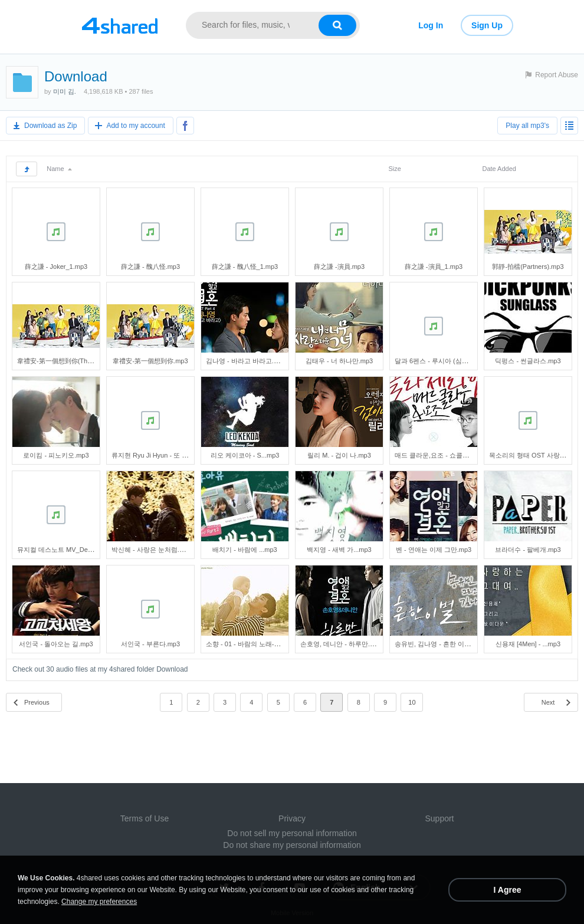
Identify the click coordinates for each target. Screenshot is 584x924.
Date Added (499, 169)
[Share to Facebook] (185, 126)
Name (59, 169)
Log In (431, 25)
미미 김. (65, 91)
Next (548, 702)
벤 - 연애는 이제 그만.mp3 (434, 550)
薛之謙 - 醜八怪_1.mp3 (245, 267)
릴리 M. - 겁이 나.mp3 (339, 455)
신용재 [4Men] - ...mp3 (528, 644)
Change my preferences (99, 902)
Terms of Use (145, 818)
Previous (37, 702)
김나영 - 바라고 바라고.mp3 (246, 361)
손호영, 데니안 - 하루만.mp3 (341, 644)
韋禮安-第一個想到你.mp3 (150, 361)
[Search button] (337, 25)
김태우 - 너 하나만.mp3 (339, 361)
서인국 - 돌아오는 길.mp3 (56, 644)
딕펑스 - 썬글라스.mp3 (528, 361)
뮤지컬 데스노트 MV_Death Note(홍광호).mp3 (84, 550)
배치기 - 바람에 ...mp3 (245, 550)
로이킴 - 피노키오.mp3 (56, 455)
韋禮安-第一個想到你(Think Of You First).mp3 (83, 361)
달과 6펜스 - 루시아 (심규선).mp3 (443, 361)
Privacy (292, 818)
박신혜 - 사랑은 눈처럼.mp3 (152, 550)
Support (439, 818)
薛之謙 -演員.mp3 (339, 267)
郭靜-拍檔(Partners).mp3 (528, 267)
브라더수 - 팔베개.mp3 (528, 550)
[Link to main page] (119, 25)
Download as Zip (50, 126)
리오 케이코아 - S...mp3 (245, 455)
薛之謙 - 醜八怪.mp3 (150, 267)
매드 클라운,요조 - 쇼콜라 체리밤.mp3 (450, 455)
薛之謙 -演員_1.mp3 (434, 267)
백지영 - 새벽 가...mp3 (339, 550)
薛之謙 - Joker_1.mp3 (56, 267)
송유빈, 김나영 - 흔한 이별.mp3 (440, 644)
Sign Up (487, 25)
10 (412, 702)
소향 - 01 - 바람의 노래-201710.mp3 (258, 644)
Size (394, 169)
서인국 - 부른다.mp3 (150, 644)
